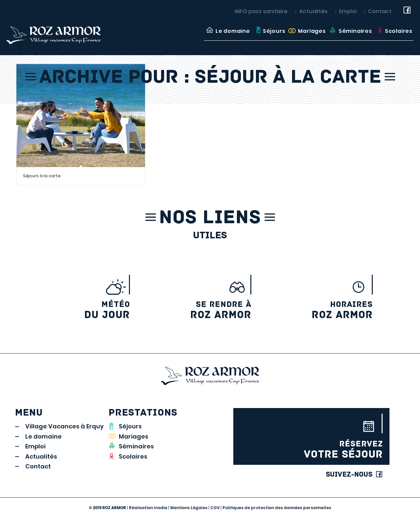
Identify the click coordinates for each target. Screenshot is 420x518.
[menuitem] (227, 31)
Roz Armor (316, 310)
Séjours (130, 426)
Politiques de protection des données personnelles (277, 508)
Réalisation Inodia (148, 508)
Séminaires (136, 446)
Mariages (134, 436)
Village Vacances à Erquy (64, 426)
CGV (215, 508)
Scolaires (133, 456)
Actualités (314, 11)
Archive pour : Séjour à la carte (210, 78)
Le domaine (43, 436)
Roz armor (195, 310)
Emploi (348, 11)
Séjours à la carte (42, 176)
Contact (380, 11)
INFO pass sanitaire (261, 11)
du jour (73, 310)
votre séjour (311, 450)
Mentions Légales (189, 508)
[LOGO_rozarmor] (65, 31)
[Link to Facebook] (409, 11)
